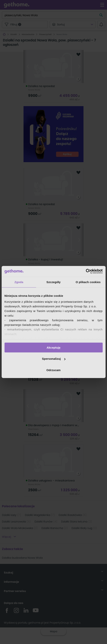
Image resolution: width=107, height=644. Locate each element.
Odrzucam (53, 370)
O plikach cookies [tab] (88, 282)
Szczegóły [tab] (53, 282)
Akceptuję (54, 347)
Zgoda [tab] (19, 282)
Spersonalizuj (54, 359)
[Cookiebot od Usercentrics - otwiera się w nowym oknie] (86, 271)
